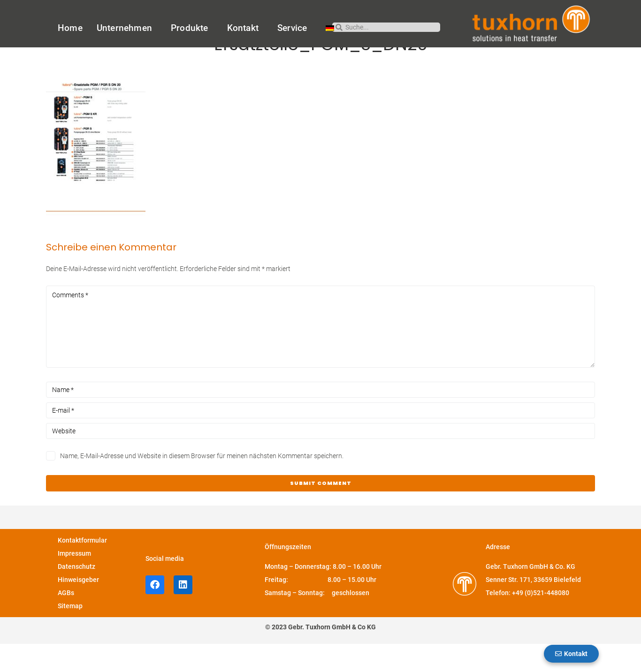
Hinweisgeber (78, 608)
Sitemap (70, 634)
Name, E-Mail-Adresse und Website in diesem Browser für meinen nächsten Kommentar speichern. (202, 484)
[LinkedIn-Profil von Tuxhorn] (183, 613)
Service (294, 28)
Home (70, 28)
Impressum (74, 582)
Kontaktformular (82, 569)
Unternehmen (127, 28)
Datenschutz (76, 595)
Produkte (192, 28)
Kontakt (245, 28)
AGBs (66, 621)
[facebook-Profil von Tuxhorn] (155, 613)
